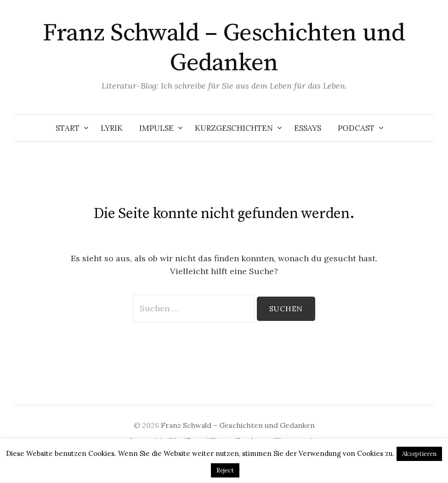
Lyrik (112, 128)
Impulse (156, 128)
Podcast (356, 128)
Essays (308, 128)
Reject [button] (225, 470)
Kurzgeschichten (234, 128)
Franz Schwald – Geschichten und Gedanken (224, 48)
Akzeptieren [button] (419, 454)
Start (68, 128)
